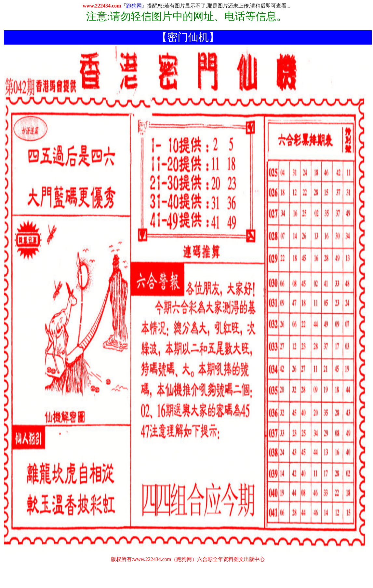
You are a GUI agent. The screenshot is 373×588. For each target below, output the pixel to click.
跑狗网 (134, 6)
